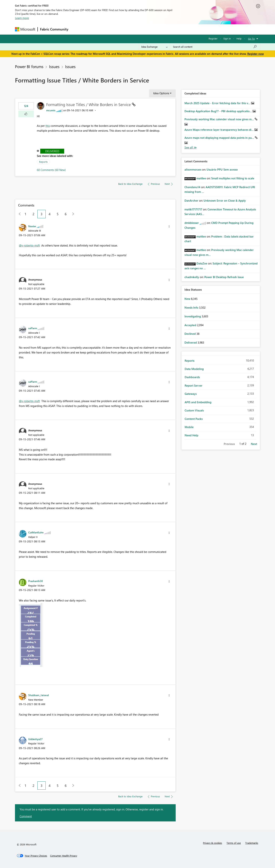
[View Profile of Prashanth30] (36, 581)
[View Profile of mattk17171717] (193, 209)
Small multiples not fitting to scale (233, 178)
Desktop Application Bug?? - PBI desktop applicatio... (219, 111)
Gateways (191, 394)
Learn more (22, 18)
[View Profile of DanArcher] (191, 200)
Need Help (191, 435)
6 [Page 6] (66, 214)
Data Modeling (194, 369)
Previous (229, 444)
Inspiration (93, 29)
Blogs (142, 29)
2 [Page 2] (33, 214)
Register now (256, 54)
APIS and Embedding (198, 402)
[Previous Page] (18, 214)
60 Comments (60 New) (51, 170)
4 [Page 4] (50, 214)
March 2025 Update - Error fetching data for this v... (218, 103)
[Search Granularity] (154, 47)
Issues (54, 66)
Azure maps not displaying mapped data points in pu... (220, 138)
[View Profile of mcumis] (51, 110)
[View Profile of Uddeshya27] (35, 739)
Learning (156, 29)
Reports (43, 162)
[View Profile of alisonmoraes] (193, 169)
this (48, 126)
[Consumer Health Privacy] (64, 856)
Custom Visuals (194, 410)
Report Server (194, 385)
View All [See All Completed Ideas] (191, 147)
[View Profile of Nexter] (32, 226)
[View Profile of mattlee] (201, 178)
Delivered (52, 151)
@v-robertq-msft (29, 245)
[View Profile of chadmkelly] (192, 277)
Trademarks (252, 843)
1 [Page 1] (25, 214)
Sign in (227, 38)
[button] (26, 114)
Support (172, 29)
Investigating (193, 316)
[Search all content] (215, 47)
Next (254, 444)
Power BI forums (29, 66)
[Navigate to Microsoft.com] (25, 29)
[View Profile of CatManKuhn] (36, 532)
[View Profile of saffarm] (33, 328)
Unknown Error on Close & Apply (225, 200)
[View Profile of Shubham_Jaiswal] (39, 695)
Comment (26, 816)
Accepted (191, 325)
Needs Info (192, 307)
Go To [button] (251, 39)
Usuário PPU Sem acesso (222, 169)
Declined (190, 334)
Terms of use (234, 843)
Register (213, 38)
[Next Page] (72, 214)
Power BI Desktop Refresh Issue (224, 277)
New (188, 299)
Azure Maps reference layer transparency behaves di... (219, 130)
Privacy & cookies (213, 843)
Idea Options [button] (161, 93)
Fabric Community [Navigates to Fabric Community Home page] (54, 29)
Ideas (109, 29)
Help (239, 38)
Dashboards (192, 377)
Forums (77, 29)
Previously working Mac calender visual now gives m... (220, 119)
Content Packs (194, 419)
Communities (125, 29)
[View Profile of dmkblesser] (192, 223)
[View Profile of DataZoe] (202, 263)
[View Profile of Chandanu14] (192, 187)
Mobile (189, 427)
